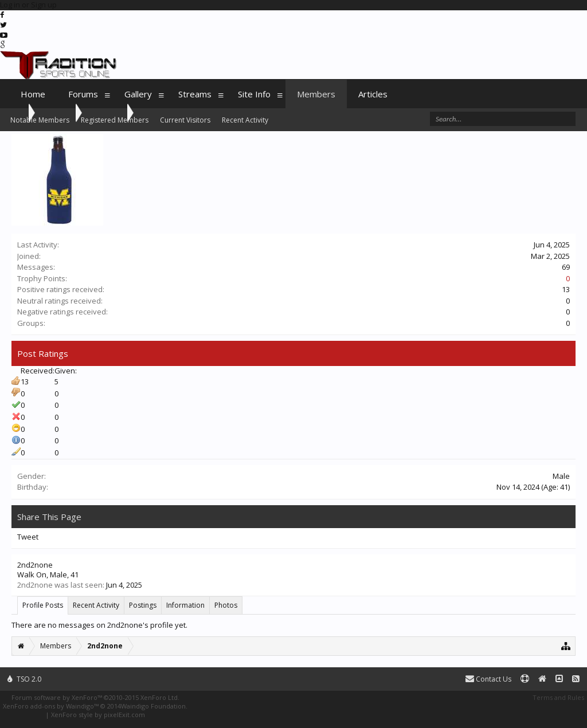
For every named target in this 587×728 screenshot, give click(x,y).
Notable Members (40, 120)
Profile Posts (43, 605)
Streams (195, 94)
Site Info (254, 94)
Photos (226, 605)
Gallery (138, 94)
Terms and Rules (558, 697)
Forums (83, 94)
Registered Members (115, 120)
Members (316, 94)
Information (185, 605)
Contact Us (488, 679)
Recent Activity (96, 605)
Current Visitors (185, 120)
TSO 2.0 (24, 679)
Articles (373, 94)
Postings (143, 605)
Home (33, 94)
